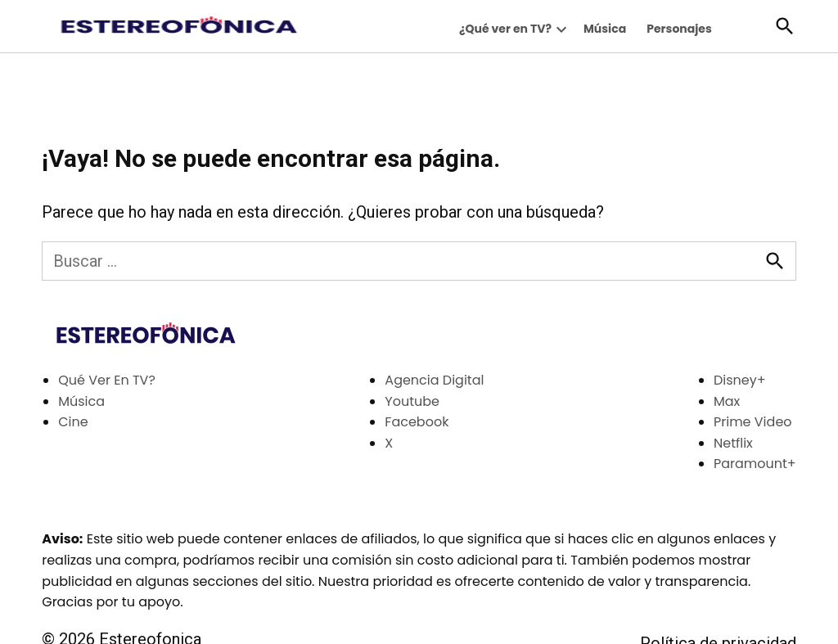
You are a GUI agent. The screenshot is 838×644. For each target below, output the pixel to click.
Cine (73, 422)
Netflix (733, 443)
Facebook (417, 422)
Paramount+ (755, 464)
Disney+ (740, 380)
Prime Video (753, 422)
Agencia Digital (434, 380)
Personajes (679, 29)
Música (605, 29)
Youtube (412, 401)
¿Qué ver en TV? (505, 29)
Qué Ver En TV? (107, 380)
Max (727, 401)
